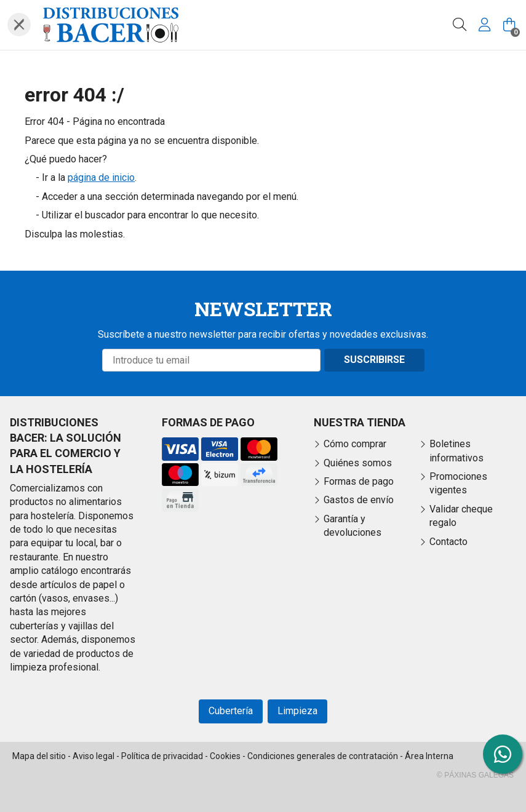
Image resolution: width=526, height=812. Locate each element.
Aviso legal (94, 756)
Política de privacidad (162, 756)
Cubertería (231, 711)
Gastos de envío (359, 500)
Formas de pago (359, 481)
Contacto (448, 542)
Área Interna (429, 756)
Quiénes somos (358, 463)
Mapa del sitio (39, 756)
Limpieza (297, 711)
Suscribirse (374, 360)
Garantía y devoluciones (353, 526)
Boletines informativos (456, 451)
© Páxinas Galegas (475, 775)
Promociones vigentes (458, 483)
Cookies (225, 756)
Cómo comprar (355, 444)
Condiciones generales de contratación (323, 756)
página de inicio (101, 177)
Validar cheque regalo (461, 516)
